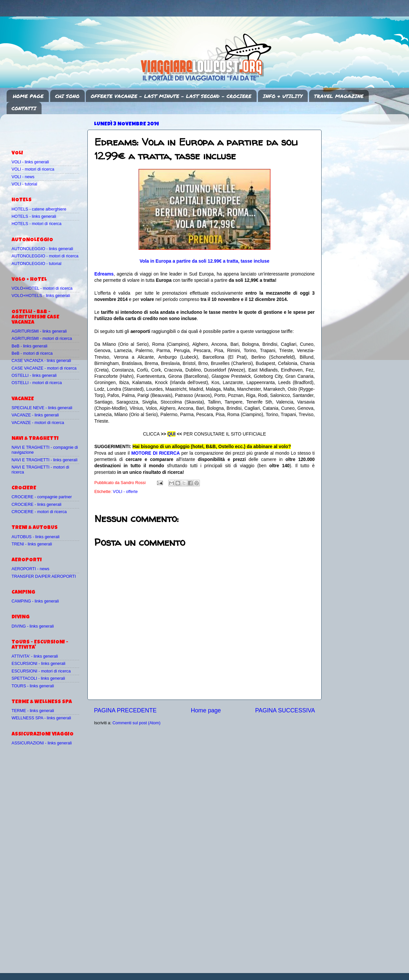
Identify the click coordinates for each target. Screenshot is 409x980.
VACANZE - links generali (35, 415)
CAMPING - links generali (35, 601)
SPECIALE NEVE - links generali (42, 408)
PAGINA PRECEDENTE (125, 710)
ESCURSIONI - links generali (38, 664)
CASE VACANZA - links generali (41, 361)
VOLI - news (23, 177)
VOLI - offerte (125, 492)
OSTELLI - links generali (34, 376)
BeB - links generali (30, 346)
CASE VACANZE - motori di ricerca (44, 368)
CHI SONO (67, 96)
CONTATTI (24, 108)
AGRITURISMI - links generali (39, 331)
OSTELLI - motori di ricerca (37, 383)
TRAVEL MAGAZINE (339, 96)
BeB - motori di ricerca (32, 353)
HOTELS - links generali (34, 216)
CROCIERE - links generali (36, 505)
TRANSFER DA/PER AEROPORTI (44, 576)
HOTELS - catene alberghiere (39, 209)
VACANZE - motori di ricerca (38, 423)
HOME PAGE (28, 96)
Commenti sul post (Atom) (137, 723)
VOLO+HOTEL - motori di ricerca (42, 288)
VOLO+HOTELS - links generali (41, 296)
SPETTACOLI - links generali (38, 678)
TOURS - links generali (33, 686)
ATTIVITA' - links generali (35, 656)
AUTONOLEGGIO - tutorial (36, 264)
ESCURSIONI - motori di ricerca (41, 671)
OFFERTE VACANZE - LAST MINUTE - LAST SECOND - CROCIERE (171, 96)
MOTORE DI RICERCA (156, 453)
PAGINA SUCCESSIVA (285, 710)
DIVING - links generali (33, 626)
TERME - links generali (33, 711)
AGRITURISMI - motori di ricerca (42, 339)
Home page (206, 710)
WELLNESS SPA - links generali (41, 718)
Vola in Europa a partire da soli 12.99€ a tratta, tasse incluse (204, 261)
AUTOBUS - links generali (35, 537)
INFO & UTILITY (283, 96)
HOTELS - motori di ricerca (36, 224)
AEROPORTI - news (31, 569)
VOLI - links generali (30, 162)
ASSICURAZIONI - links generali (42, 743)
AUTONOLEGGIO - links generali (42, 249)
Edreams (104, 274)
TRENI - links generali (32, 544)
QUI (171, 434)
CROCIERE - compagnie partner (42, 497)
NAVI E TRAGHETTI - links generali (45, 460)
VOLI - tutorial (24, 184)
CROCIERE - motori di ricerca (39, 512)
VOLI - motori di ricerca (33, 169)
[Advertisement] (50, 129)
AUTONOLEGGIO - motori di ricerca (45, 256)
